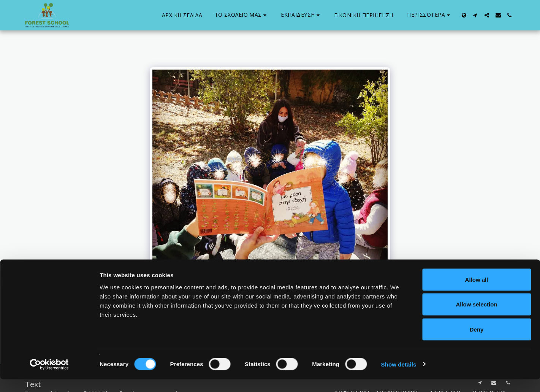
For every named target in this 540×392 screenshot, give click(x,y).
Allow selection (476, 317)
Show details (399, 377)
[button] (242, 15)
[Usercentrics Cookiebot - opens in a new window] (49, 377)
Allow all (477, 292)
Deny (477, 342)
